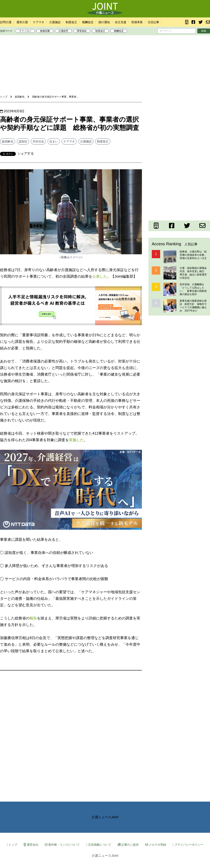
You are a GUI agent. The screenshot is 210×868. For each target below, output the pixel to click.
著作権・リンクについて (62, 845)
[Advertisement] (105, 51)
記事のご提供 (128, 845)
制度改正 (71, 22)
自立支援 (121, 22)
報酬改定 (88, 22)
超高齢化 (8, 141)
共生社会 (38, 141)
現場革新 (137, 22)
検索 (204, 31)
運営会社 (31, 845)
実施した (76, 440)
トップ (12, 845)
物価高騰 (45, 31)
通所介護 (22, 22)
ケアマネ (39, 22)
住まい (54, 141)
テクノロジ (25, 31)
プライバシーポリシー (188, 845)
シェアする (26, 153)
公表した (100, 276)
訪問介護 (6, 22)
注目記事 (153, 22)
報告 (33, 618)
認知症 (23, 141)
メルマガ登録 (156, 845)
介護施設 (55, 22)
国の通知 (104, 22)
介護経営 (63, 31)
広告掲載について (99, 845)
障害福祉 (82, 31)
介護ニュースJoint (105, 817)
